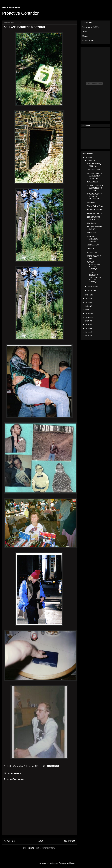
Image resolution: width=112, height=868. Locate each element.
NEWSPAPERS (93, 182)
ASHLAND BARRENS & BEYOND (93, 239)
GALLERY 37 (92, 252)
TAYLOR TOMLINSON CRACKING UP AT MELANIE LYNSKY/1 (95, 277)
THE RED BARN (93, 245)
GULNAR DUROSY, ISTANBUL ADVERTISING (95, 196)
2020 (87, 310)
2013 (87, 336)
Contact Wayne (88, 40)
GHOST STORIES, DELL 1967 (94, 165)
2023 (87, 298)
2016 (87, 324)
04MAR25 (91, 202)
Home (40, 841)
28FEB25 (91, 248)
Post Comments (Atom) (45, 848)
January (91, 290)
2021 (87, 306)
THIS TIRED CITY (94, 170)
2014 (87, 332)
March (90, 160)
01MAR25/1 (92, 233)
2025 (87, 157)
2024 (87, 295)
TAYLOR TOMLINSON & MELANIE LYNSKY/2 (94, 265)
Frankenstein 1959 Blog (91, 27)
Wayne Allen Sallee (11, 7)
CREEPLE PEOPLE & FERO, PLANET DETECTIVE (95, 176)
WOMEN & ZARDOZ (95, 210)
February (91, 286)
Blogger (73, 863)
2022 (87, 302)
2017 (87, 321)
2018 (87, 317)
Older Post (70, 841)
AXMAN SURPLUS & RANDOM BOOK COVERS (95, 188)
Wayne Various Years (95, 206)
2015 (87, 328)
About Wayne (87, 23)
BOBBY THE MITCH (95, 213)
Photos (85, 36)
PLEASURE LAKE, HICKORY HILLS (94, 218)
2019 (87, 313)
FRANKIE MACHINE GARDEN (95, 228)
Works (85, 31)
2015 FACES (92, 223)
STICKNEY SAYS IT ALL (94, 257)
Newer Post (10, 841)
